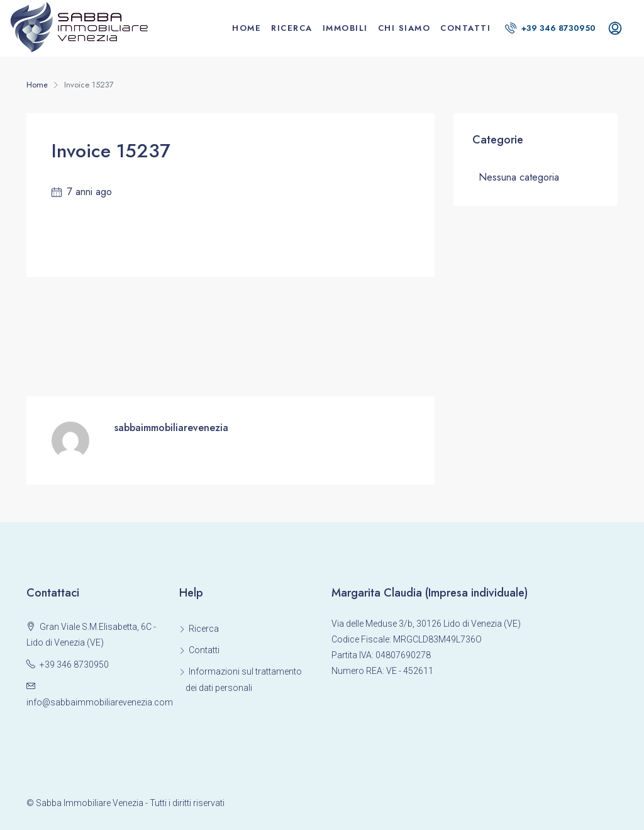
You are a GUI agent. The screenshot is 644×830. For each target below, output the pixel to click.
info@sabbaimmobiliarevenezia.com (100, 702)
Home (247, 28)
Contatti (465, 28)
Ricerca (292, 28)
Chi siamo (404, 28)
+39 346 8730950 (550, 28)
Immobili (345, 28)
